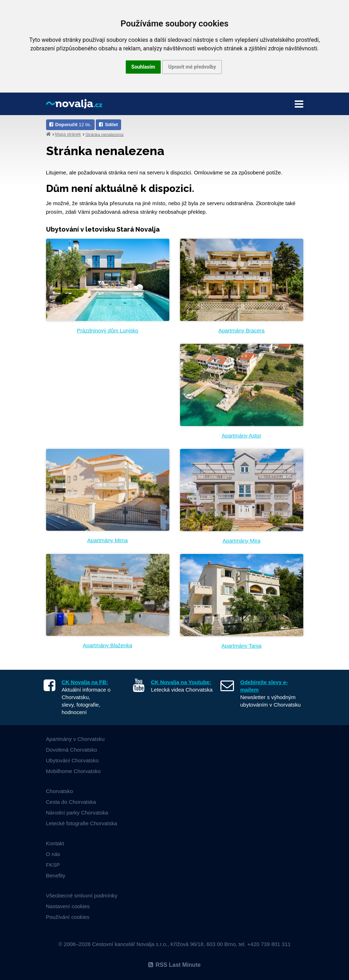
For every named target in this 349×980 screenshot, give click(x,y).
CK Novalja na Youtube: (181, 682)
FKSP (53, 865)
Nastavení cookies (68, 906)
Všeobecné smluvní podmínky (82, 895)
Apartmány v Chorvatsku (75, 739)
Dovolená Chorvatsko (72, 750)
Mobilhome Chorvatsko (73, 771)
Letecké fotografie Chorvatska (82, 823)
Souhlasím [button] (143, 67)
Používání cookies (68, 917)
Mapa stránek (68, 134)
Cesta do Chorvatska (71, 802)
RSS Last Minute (174, 965)
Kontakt (55, 843)
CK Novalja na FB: (85, 682)
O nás (53, 854)
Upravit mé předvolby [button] (192, 67)
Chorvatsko (60, 791)
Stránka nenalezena (104, 134)
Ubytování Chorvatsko (73, 760)
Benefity (56, 875)
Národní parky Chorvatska (77, 813)
